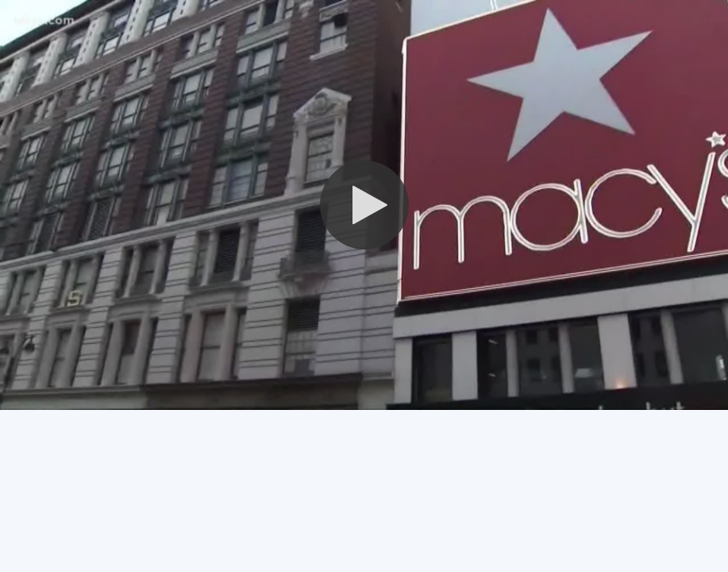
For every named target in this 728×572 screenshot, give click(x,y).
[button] (364, 205)
